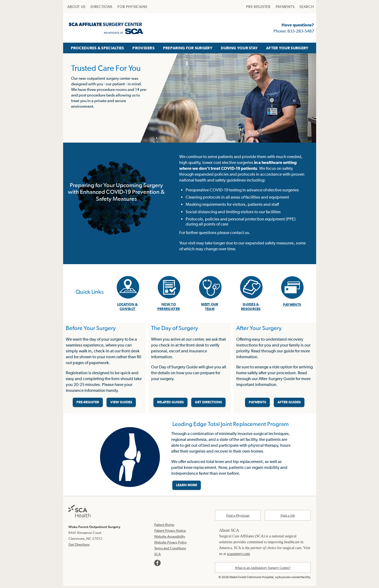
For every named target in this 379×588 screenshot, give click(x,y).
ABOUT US (77, 7)
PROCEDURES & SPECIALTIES (97, 48)
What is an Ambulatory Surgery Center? (263, 570)
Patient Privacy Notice (170, 533)
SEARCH (307, 7)
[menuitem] (77, 7)
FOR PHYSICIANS (132, 7)
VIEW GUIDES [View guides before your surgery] (121, 404)
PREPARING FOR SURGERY (188, 48)
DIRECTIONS (101, 7)
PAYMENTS (285, 7)
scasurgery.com (238, 556)
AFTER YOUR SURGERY (287, 48)
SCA (157, 556)
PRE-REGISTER (258, 7)
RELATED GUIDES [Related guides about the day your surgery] (170, 404)
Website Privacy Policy (170, 545)
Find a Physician (238, 518)
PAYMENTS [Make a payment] (257, 404)
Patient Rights (164, 527)
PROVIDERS (143, 48)
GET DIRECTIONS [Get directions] (208, 404)
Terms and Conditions (170, 551)
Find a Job (288, 518)
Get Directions (79, 547)
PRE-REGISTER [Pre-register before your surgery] (88, 404)
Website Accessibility (170, 539)
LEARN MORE (187, 488)
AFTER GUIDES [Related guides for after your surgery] (289, 404)
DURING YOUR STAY (239, 48)
